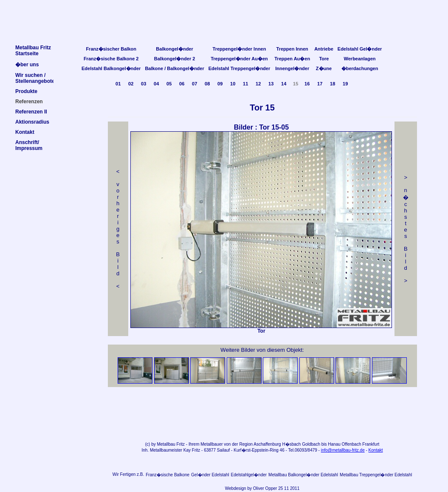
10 (233, 84)
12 (258, 84)
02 (131, 84)
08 (207, 84)
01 (118, 84)
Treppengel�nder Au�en (239, 59)
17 (320, 84)
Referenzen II (31, 112)
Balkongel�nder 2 (175, 59)
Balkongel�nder (174, 49)
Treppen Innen (292, 49)
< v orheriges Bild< (118, 229)
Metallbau (166, 444)
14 (284, 84)
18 (332, 84)
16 (307, 84)
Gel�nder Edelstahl (210, 475)
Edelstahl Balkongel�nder (111, 68)
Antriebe (324, 49)
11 (245, 84)
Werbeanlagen (360, 59)
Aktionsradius (32, 122)
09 (220, 84)
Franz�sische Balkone (168, 475)
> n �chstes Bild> (406, 229)
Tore (324, 59)
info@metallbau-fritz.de (343, 450)
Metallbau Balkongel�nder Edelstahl (303, 475)
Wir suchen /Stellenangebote (35, 78)
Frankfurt (371, 444)
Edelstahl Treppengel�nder (239, 68)
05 (169, 84)
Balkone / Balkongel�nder (174, 68)
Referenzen (29, 102)
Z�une (324, 68)
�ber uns (27, 65)
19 (345, 84)
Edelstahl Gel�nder (360, 49)
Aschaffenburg (267, 444)
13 (271, 84)
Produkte (26, 91)
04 (156, 84)
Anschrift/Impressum (29, 145)
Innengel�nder (292, 68)
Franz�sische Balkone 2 (111, 59)
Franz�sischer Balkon (111, 49)
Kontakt (376, 450)
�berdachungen (360, 68)
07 (194, 84)
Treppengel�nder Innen (239, 49)
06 (182, 84)
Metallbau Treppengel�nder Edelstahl (376, 475)
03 (144, 84)
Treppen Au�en (292, 59)
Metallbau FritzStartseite (33, 51)
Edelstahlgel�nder (249, 475)
